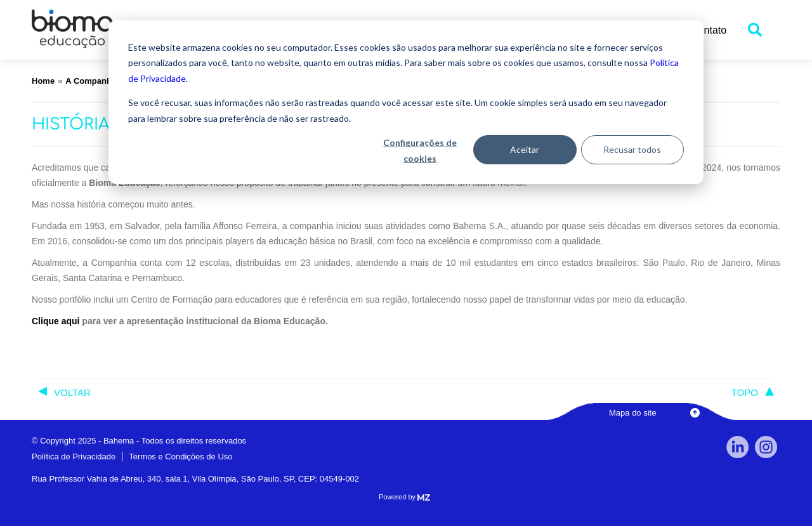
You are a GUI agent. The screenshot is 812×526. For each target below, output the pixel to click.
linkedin (737, 447)
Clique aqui (56, 321)
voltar (72, 392)
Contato (709, 30)
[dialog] (406, 102)
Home (43, 81)
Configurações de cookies (420, 150)
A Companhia (92, 81)
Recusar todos (632, 149)
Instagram (766, 447)
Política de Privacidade (74, 457)
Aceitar (525, 149)
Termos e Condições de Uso (180, 457)
